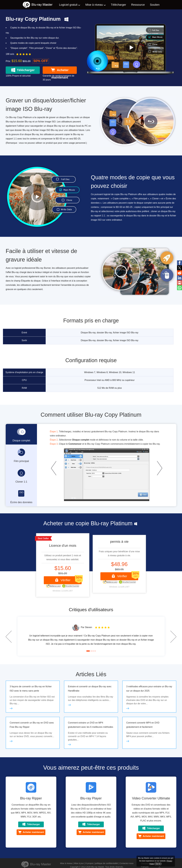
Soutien (155, 5)
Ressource (138, 5)
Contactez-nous (127, 863)
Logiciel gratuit (68, 5)
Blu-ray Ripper (31, 798)
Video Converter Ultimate (151, 798)
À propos (89, 863)
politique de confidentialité (106, 863)
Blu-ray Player (91, 798)
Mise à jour (79, 863)
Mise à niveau (94, 5)
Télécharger (119, 5)
